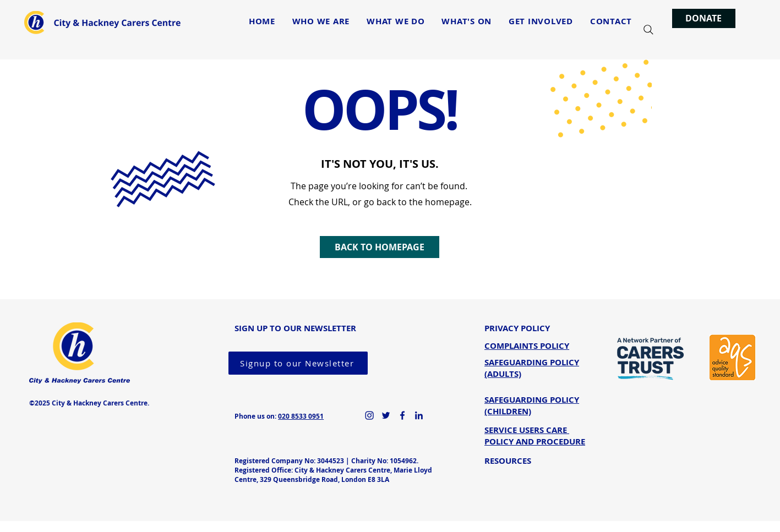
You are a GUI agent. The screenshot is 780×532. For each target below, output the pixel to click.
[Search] (648, 30)
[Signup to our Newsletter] (298, 363)
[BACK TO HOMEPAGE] (380, 247)
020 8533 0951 (301, 416)
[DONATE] (704, 18)
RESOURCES (508, 461)
